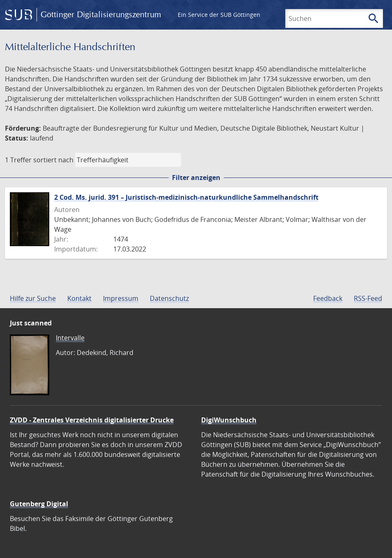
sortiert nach (53, 160)
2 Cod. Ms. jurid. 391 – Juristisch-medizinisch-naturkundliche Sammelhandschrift (186, 197)
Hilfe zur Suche (33, 298)
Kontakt (79, 298)
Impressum (121, 298)
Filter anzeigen (196, 178)
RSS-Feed (368, 298)
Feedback (328, 298)
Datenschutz (169, 298)
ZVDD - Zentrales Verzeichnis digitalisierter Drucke (92, 420)
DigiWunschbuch (229, 420)
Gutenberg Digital (39, 504)
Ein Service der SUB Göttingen (219, 15)
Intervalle (70, 338)
